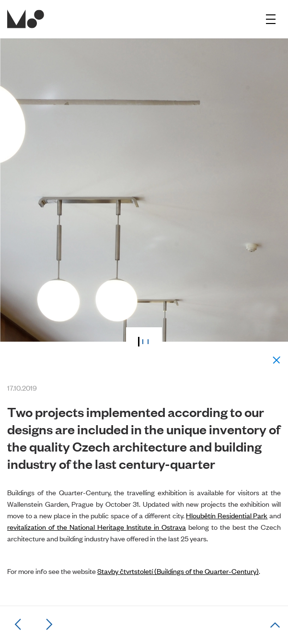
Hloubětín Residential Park (227, 515)
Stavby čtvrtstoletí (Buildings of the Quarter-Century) (178, 571)
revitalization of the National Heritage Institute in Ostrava (97, 527)
